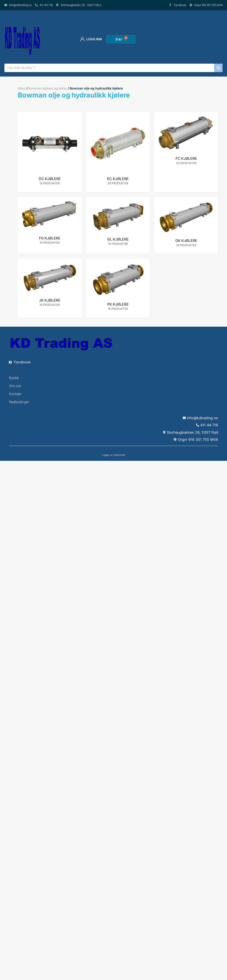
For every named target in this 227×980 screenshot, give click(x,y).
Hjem (22, 88)
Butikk (14, 378)
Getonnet (119, 455)
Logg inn (91, 39)
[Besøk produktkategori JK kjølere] (50, 286)
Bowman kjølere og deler (48, 88)
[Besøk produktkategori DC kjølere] (50, 152)
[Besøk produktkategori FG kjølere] (50, 224)
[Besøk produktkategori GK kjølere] (186, 225)
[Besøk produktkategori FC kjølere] (186, 142)
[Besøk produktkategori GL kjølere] (118, 225)
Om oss (15, 386)
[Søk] (218, 68)
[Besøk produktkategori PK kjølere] (118, 288)
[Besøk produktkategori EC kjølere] (118, 152)
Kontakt (15, 394)
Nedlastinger (19, 402)
